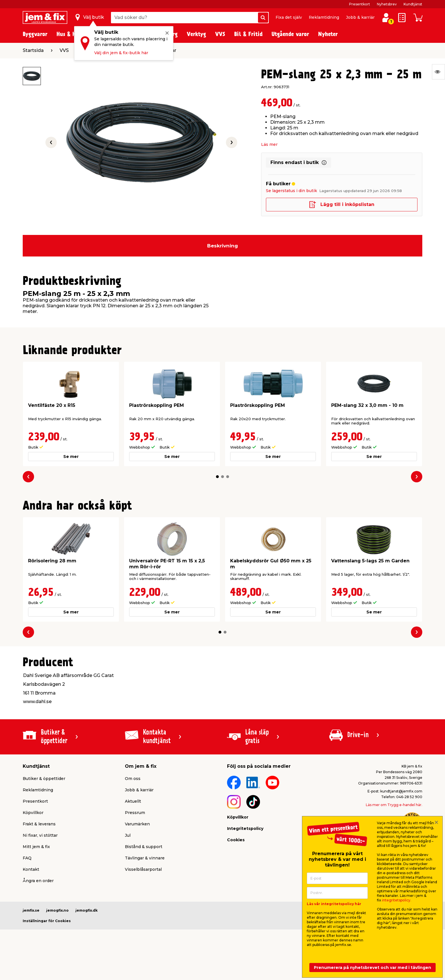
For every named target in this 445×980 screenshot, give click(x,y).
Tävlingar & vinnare (145, 858)
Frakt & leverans (39, 824)
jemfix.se (31, 910)
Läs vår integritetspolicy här (334, 904)
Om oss (133, 779)
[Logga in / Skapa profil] (386, 18)
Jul (128, 835)
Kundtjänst (413, 4)
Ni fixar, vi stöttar (40, 835)
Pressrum (135, 813)
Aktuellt (133, 801)
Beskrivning (222, 246)
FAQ (27, 858)
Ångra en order (38, 881)
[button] (217, 477)
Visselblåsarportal (143, 869)
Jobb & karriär (360, 17)
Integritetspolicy (245, 828)
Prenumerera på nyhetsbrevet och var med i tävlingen (372, 968)
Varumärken (137, 824)
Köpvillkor (33, 813)
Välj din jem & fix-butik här (121, 53)
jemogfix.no (57, 910)
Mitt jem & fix (36, 847)
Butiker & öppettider (44, 779)
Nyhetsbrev (387, 4)
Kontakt (31, 869)
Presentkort (360, 4)
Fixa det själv (289, 17)
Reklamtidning (324, 17)
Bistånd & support (144, 847)
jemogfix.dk (87, 910)
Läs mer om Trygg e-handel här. (394, 805)
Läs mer (269, 144)
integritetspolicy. (397, 900)
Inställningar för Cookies (47, 921)
